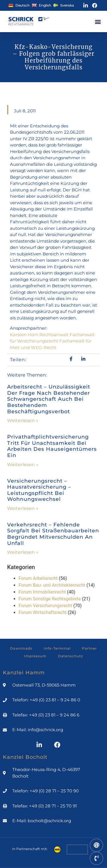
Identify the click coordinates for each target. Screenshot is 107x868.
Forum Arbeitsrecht (38, 578)
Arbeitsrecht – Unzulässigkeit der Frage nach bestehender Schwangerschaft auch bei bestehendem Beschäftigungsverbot (49, 399)
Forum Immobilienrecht (42, 592)
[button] (98, 21)
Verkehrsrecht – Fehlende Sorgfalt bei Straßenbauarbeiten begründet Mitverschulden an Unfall (53, 534)
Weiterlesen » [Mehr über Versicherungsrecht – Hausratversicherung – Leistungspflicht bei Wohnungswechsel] (23, 508)
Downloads (21, 648)
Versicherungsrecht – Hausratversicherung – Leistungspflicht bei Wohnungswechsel (39, 490)
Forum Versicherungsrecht (45, 606)
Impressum (35, 656)
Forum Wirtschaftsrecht (43, 612)
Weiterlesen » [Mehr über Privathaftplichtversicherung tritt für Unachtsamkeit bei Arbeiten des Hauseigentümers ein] (23, 465)
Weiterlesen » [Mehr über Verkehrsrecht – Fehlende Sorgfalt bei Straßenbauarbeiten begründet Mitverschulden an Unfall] (23, 552)
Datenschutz (70, 656)
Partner (89, 648)
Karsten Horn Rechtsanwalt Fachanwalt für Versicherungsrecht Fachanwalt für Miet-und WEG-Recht (52, 341)
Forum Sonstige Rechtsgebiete (50, 599)
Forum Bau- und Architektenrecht (52, 585)
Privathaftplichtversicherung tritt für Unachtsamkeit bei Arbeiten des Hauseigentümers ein (52, 446)
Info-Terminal (57, 648)
